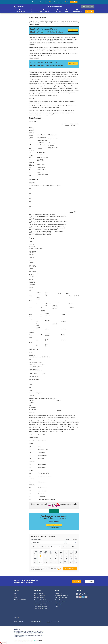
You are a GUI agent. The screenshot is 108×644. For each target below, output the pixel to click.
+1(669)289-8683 (21, 7)
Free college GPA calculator (41, 600)
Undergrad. (44, 546)
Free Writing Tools (78, 12)
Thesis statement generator (41, 606)
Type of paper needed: (36, 539)
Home (32, 12)
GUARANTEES (58, 12)
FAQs (15, 596)
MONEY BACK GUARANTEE (62, 596)
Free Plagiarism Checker (40, 596)
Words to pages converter (40, 604)
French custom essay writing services (53, 622)
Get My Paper (73, 30)
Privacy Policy (58, 604)
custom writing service (18, 621)
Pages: (68, 539)
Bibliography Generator (40, 598)
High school (35, 546)
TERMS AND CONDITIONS (20, 600)
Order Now (90, 11)
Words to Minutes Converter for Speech (43, 602)
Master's (64, 546)
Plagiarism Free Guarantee (44, 12)
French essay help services (36, 621)
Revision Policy (59, 600)
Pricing (67, 12)
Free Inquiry (90, 581)
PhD (71, 546)
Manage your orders (88, 7)
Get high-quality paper (54, 525)
